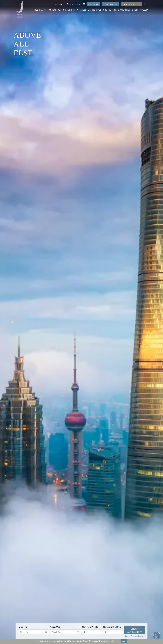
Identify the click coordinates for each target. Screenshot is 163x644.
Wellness (81, 10)
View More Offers (131, 4)
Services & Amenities (119, 10)
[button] (12, 322)
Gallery (144, 10)
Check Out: (55, 627)
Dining (71, 10)
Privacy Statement (90, 641)
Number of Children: (112, 627)
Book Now (94, 4)
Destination (41, 10)
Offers (135, 10)
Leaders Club (111, 4)
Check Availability (134, 630)
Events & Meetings (97, 10)
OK (124, 641)
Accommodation (57, 10)
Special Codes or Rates (134, 636)
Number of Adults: (90, 627)
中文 (146, 4)
